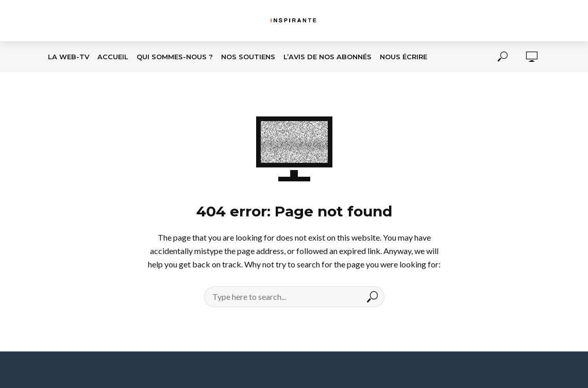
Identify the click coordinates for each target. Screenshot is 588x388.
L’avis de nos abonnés (327, 57)
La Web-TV (69, 57)
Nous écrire (404, 57)
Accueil (113, 57)
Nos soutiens (248, 57)
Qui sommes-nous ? (175, 57)
